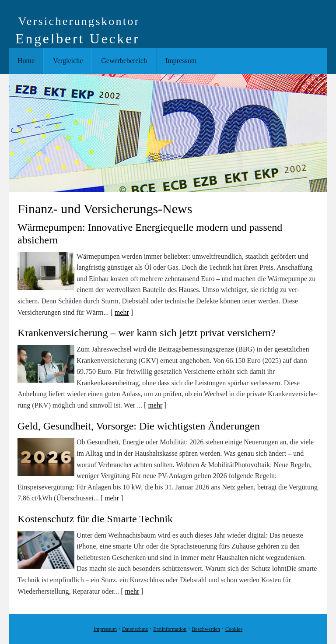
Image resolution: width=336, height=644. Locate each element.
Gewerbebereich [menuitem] (124, 61)
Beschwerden (206, 629)
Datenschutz (135, 629)
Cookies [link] (234, 629)
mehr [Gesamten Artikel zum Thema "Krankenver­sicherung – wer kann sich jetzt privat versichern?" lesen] (155, 405)
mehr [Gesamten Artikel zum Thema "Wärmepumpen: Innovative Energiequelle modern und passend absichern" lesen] (122, 312)
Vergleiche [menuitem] (68, 61)
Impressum (105, 629)
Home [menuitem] (26, 61)
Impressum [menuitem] (181, 61)
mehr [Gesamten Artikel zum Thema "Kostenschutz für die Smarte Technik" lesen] (132, 591)
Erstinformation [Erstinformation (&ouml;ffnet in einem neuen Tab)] (170, 629)
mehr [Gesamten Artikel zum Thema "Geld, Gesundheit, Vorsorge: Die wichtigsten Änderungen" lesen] (112, 498)
